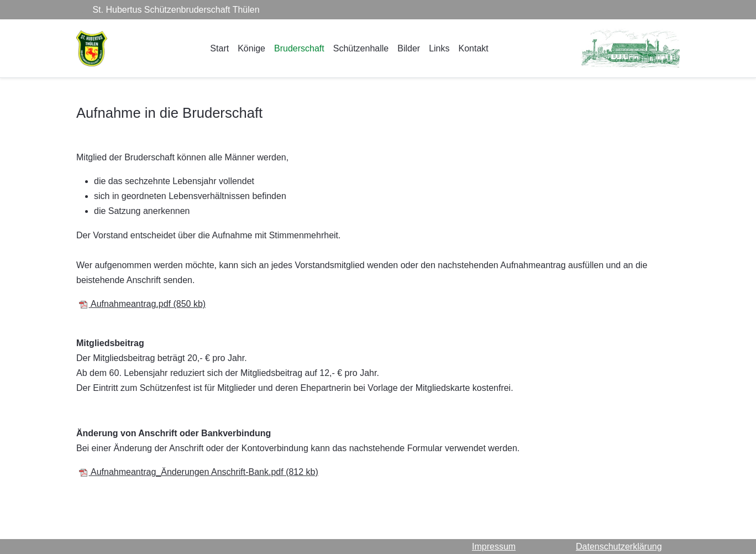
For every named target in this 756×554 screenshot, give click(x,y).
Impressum (494, 547)
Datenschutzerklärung (619, 547)
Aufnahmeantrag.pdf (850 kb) (142, 304)
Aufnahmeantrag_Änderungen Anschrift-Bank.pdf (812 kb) (198, 472)
